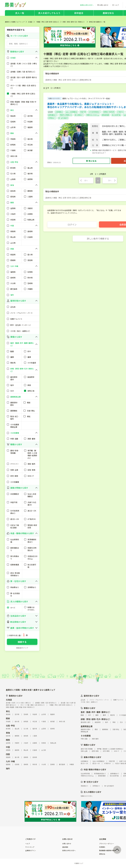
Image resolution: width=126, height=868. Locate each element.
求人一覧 (20, 13)
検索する (22, 642)
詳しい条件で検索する (98, 239)
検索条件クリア (22, 648)
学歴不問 (83, 112)
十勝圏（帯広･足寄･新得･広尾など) (47, 22)
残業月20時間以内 (66, 115)
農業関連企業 (87, 726)
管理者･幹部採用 (109, 112)
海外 (8, 768)
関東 (8, 718)
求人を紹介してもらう (49, 13)
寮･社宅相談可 (63, 118)
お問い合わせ (67, 844)
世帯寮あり (52, 118)
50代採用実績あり (95, 112)
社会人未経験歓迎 (71, 112)
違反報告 (65, 847)
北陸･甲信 (10, 726)
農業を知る (108, 13)
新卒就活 (79, 13)
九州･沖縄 (10, 761)
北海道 (30, 22)
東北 (8, 711)
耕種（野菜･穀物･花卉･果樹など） (74, 22)
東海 (8, 733)
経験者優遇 (105, 115)
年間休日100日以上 (93, 115)
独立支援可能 (116, 115)
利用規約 (102, 847)
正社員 (50, 112)
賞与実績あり (79, 115)
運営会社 (102, 854)
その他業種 (86, 736)
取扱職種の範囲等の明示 (107, 850)
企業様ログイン (31, 850)
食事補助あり (53, 115)
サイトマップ (30, 847)
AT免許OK (120, 112)
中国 (8, 747)
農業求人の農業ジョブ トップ (15, 22)
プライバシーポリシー (107, 844)
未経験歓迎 (59, 112)
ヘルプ (28, 844)
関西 (8, 740)
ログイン (72, 224)
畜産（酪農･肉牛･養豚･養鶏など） (96, 712)
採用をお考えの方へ (69, 850)
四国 (8, 754)
